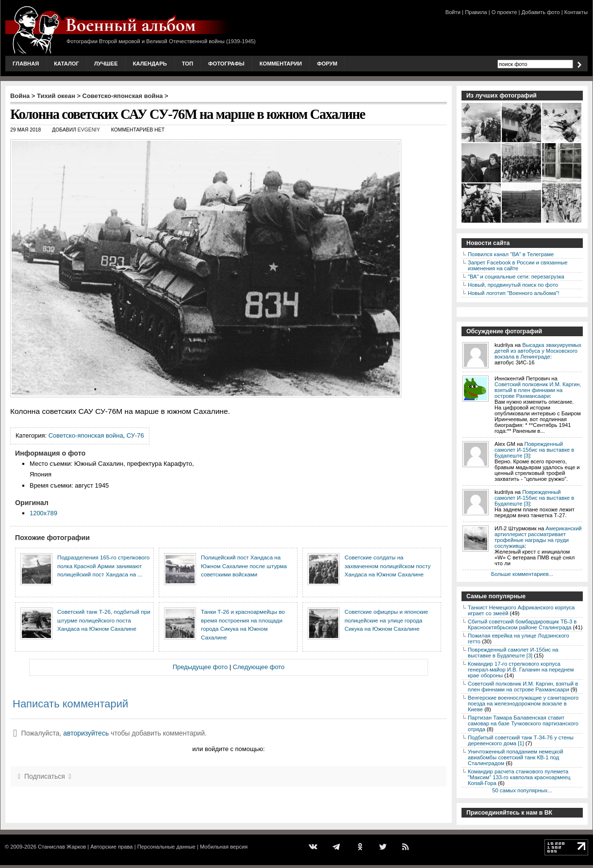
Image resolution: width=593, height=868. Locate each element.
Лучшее (106, 64)
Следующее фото (259, 667)
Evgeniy (89, 130)
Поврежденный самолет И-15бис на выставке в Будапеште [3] (534, 450)
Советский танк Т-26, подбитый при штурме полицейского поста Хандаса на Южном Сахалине (104, 620)
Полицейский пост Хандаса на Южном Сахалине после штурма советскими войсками (244, 566)
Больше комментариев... (522, 574)
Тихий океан (56, 96)
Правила (476, 12)
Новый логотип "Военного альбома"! (514, 293)
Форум (327, 64)
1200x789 (43, 513)
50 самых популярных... (522, 790)
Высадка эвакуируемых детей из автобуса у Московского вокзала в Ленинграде (538, 351)
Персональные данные (166, 847)
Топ (188, 64)
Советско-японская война (123, 96)
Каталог (66, 64)
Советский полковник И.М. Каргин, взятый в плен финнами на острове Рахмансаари (538, 390)
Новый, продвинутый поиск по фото (513, 285)
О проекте (504, 12)
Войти (453, 12)
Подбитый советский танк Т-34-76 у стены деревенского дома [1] (521, 740)
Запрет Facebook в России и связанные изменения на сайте (518, 265)
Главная (26, 64)
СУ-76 (135, 435)
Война (20, 96)
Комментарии (281, 64)
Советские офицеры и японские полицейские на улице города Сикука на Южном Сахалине (386, 620)
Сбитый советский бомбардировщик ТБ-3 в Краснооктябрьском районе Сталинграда (522, 624)
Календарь (150, 64)
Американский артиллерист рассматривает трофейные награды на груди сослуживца (538, 537)
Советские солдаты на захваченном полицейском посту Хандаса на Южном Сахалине (387, 566)
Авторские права (111, 847)
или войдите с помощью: (228, 749)
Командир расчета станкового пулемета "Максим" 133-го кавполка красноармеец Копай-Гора (519, 777)
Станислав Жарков (62, 847)
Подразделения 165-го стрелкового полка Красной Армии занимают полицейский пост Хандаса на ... (103, 566)
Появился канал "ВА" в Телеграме (511, 254)
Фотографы (226, 64)
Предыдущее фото (200, 667)
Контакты (576, 12)
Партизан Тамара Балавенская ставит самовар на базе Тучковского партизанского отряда (523, 723)
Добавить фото (541, 12)
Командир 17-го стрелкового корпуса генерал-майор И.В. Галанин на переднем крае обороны (521, 670)
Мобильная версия (224, 847)
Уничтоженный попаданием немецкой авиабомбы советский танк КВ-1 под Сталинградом (515, 757)
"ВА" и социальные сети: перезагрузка (516, 277)
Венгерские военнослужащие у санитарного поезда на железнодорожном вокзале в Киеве (523, 704)
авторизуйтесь (86, 733)
